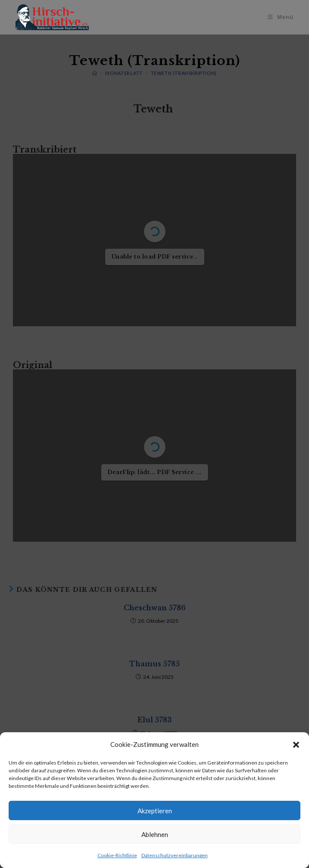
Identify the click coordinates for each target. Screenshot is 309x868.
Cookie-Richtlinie (117, 855)
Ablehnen (155, 834)
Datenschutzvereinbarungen (175, 855)
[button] (296, 745)
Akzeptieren (155, 811)
